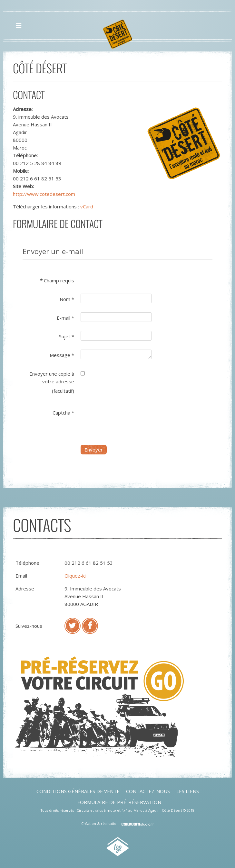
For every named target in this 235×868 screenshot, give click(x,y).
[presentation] (130, 420)
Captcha (63, 413)
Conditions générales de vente (78, 791)
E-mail (65, 318)
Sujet (67, 336)
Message (62, 355)
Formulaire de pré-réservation (119, 802)
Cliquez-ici (75, 576)
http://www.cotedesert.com (44, 194)
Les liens (188, 791)
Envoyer (94, 450)
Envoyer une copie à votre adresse (52, 378)
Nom (67, 299)
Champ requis (57, 280)
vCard (87, 206)
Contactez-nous (148, 791)
